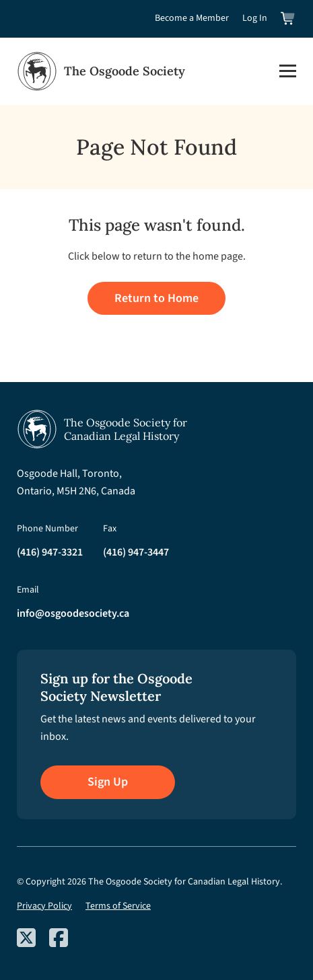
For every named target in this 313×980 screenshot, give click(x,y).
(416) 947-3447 (136, 552)
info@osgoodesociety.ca (73, 613)
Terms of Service (118, 906)
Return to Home (156, 298)
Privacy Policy (44, 906)
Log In (255, 18)
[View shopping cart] (288, 18)
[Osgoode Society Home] (101, 71)
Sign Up (108, 782)
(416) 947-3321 (50, 552)
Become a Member (192, 18)
